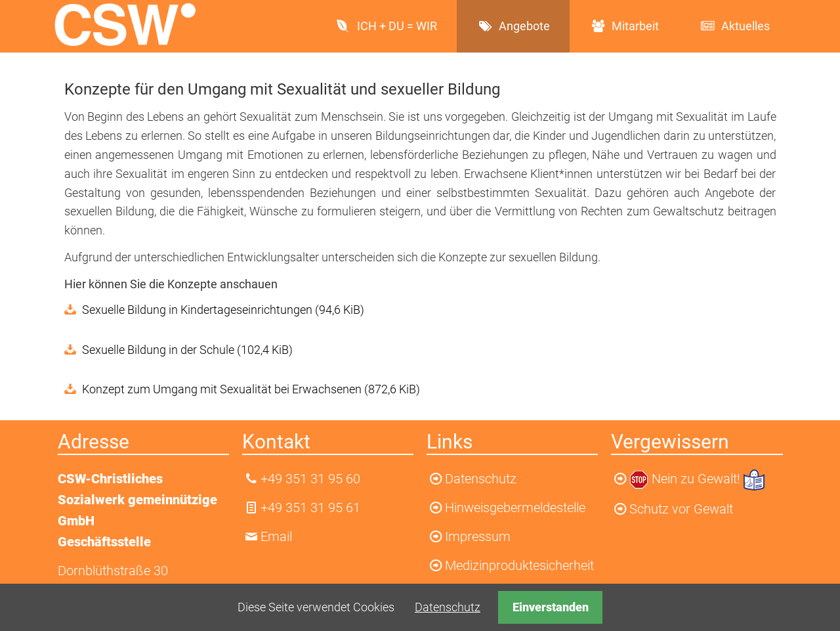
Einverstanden (551, 607)
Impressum (478, 536)
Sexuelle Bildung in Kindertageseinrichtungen (223, 310)
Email (276, 536)
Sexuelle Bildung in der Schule (187, 350)
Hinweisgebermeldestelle (515, 508)
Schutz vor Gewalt (681, 509)
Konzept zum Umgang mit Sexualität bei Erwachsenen (251, 389)
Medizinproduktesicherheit (519, 565)
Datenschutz (448, 607)
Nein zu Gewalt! (698, 479)
